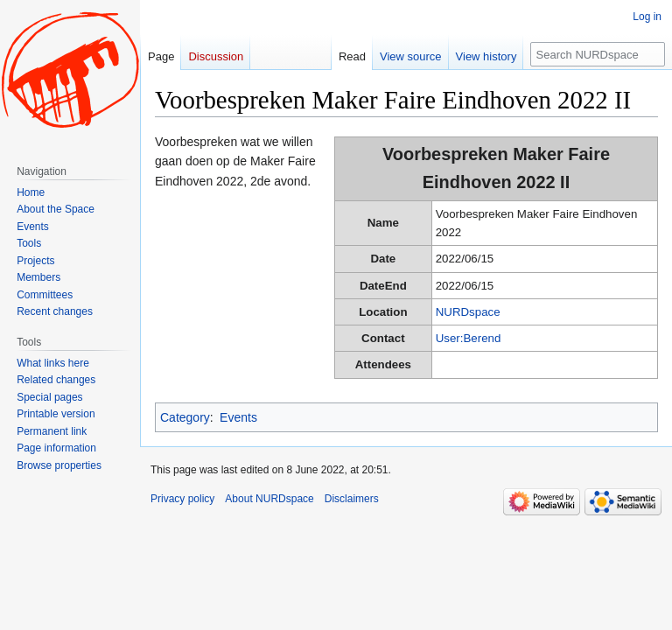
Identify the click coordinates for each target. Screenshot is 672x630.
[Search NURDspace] (598, 54)
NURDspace (468, 312)
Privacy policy (182, 499)
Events (238, 417)
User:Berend (469, 338)
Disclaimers (352, 499)
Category (185, 417)
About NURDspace (269, 499)
